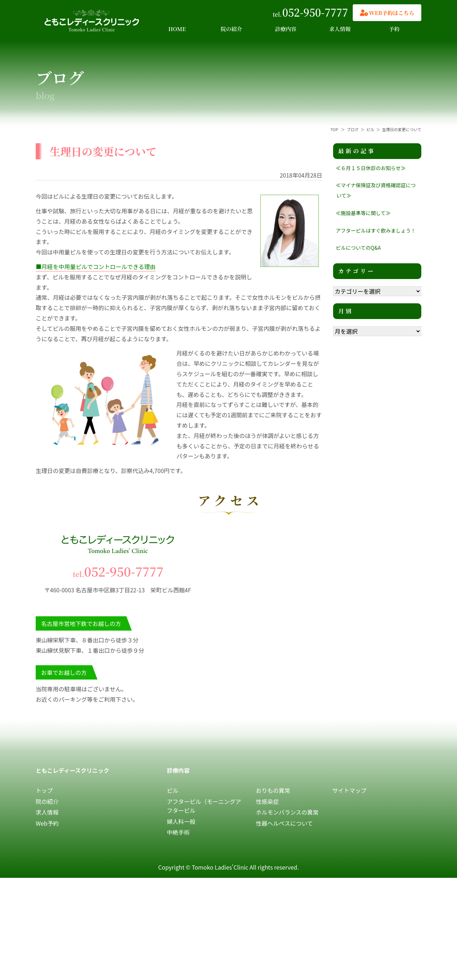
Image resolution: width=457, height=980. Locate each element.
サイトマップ (350, 790)
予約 (394, 29)
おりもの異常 (273, 790)
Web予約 (47, 823)
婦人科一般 (181, 821)
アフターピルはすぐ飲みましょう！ (376, 230)
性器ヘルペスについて (285, 823)
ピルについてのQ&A (358, 248)
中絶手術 (178, 832)
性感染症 (267, 801)
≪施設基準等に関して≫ (363, 213)
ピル (172, 790)
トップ (44, 790)
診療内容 (286, 29)
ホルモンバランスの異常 (287, 812)
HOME (177, 29)
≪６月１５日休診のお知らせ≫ (371, 168)
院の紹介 (231, 29)
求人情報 (340, 29)
